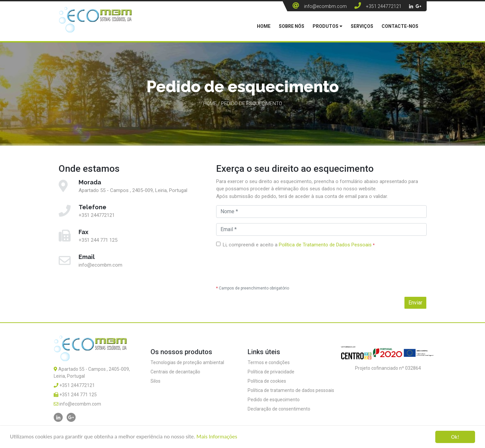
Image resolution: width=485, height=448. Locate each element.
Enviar (415, 303)
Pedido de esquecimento (274, 400)
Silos (155, 381)
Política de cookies (267, 381)
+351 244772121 (384, 6)
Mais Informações (217, 437)
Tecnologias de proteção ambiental (187, 362)
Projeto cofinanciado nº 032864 (388, 368)
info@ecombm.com (325, 6)
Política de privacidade (271, 372)
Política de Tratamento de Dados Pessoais (325, 245)
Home (264, 26)
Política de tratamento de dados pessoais (291, 390)
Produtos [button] (328, 26)
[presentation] (267, 267)
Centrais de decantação (175, 372)
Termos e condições (269, 362)
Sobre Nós (292, 26)
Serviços (362, 26)
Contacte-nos (400, 26)
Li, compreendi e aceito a (299, 245)
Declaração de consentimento (279, 409)
